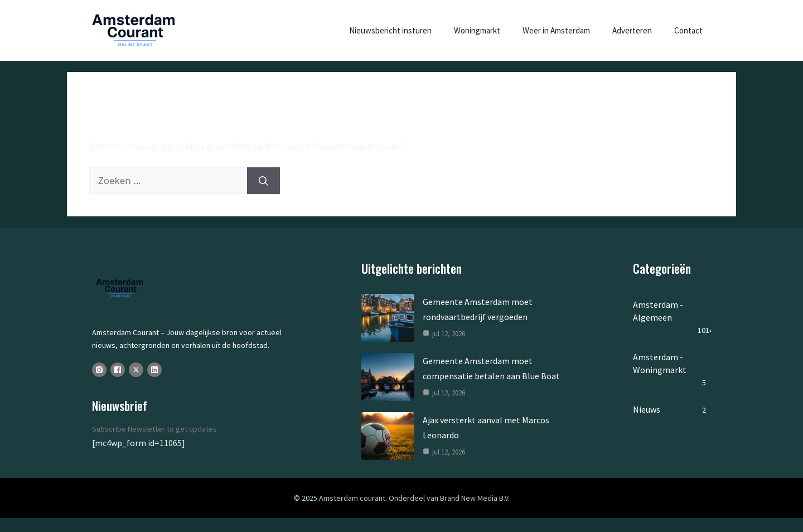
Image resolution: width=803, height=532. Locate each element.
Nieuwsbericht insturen (390, 30)
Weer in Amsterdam (556, 30)
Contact (688, 30)
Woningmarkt (477, 30)
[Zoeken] (263, 181)
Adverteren (632, 30)
